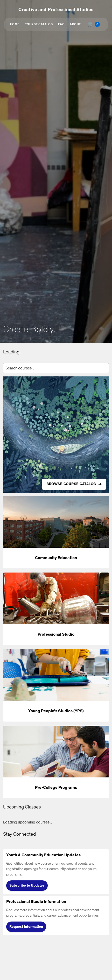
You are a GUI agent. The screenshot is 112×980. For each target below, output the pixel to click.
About (75, 24)
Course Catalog (39, 24)
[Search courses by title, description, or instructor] (56, 368)
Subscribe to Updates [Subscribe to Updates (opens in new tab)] (27, 886)
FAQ (61, 24)
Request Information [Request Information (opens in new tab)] (26, 927)
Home (15, 24)
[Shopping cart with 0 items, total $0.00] (95, 24)
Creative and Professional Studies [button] (56, 10)
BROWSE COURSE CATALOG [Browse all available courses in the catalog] (71, 484)
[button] (56, 532)
